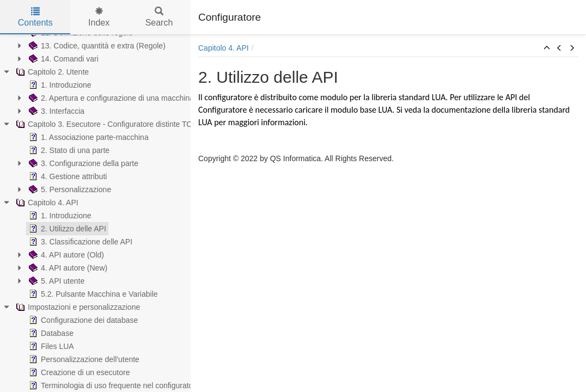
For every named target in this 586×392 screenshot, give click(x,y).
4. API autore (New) (67, 268)
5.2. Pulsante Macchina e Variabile (92, 294)
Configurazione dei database (82, 320)
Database (50, 333)
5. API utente (56, 281)
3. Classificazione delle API (80, 242)
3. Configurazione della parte (83, 163)
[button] (547, 48)
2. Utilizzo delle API (66, 229)
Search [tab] (159, 17)
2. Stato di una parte (68, 150)
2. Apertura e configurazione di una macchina (110, 98)
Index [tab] (99, 17)
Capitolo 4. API (46, 203)
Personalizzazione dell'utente (83, 359)
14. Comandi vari (63, 59)
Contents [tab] (35, 17)
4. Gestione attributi (67, 176)
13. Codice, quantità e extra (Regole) (96, 46)
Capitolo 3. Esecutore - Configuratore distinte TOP (106, 124)
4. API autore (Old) (65, 255)
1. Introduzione (59, 85)
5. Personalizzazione (69, 189)
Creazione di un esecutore (78, 372)
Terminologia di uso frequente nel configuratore (113, 385)
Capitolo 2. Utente (51, 72)
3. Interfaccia (56, 111)
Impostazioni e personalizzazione (77, 307)
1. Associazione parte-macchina (88, 137)
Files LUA (50, 346)
